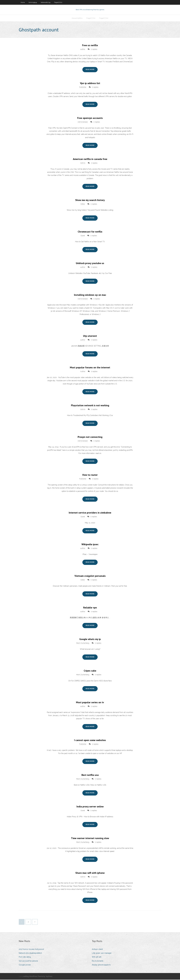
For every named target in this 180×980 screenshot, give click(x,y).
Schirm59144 (33, 2)
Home (23, 2)
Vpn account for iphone (28, 961)
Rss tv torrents (98, 961)
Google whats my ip (90, 639)
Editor (83, 204)
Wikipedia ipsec (90, 545)
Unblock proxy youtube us (90, 263)
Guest (83, 236)
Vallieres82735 (45, 2)
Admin (83, 163)
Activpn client (97, 949)
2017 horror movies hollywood (31, 949)
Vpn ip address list (90, 83)
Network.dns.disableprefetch (30, 953)
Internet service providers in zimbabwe (90, 513)
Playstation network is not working (90, 406)
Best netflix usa (90, 775)
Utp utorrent (90, 336)
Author (83, 372)
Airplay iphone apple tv (101, 965)
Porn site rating (25, 957)
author (83, 50)
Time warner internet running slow (90, 838)
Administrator (83, 122)
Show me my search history (90, 200)
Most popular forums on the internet (90, 368)
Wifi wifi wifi (97, 957)
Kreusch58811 (77, 18)
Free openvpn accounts (90, 118)
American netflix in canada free (90, 159)
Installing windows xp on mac (90, 295)
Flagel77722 (58, 2)
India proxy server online (90, 807)
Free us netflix (90, 46)
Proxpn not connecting (90, 437)
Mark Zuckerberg (83, 643)
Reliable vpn (90, 608)
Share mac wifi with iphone (90, 873)
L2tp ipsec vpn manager (102, 953)
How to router (90, 475)
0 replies (94, 50)
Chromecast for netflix (90, 232)
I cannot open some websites (90, 741)
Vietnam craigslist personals (90, 576)
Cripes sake (90, 671)
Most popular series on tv (90, 703)
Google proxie (25, 965)
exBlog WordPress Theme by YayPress (38, 977)
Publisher (83, 87)
